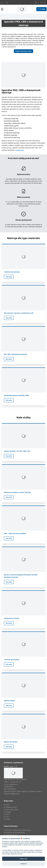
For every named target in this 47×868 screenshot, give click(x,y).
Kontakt (8, 819)
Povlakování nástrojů (11, 618)
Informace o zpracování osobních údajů (18, 830)
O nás (7, 817)
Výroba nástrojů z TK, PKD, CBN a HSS (17, 451)
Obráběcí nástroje (11, 807)
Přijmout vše (23, 859)
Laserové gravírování (11, 660)
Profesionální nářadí (12, 810)
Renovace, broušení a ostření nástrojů (17, 492)
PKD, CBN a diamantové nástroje (15, 354)
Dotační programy (11, 835)
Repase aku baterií (11, 742)
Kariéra (7, 814)
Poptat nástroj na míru (23, 51)
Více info (9, 277)
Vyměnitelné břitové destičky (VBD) (16, 395)
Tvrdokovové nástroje (12, 272)
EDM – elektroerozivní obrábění (15, 534)
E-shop (41, 9)
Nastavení (23, 864)
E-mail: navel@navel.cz (11, 784)
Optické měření (9, 701)
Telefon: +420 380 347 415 (12, 782)
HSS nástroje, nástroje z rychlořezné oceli (19, 313)
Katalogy (8, 812)
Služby (7, 805)
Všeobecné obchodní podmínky (15, 832)
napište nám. (20, 150)
